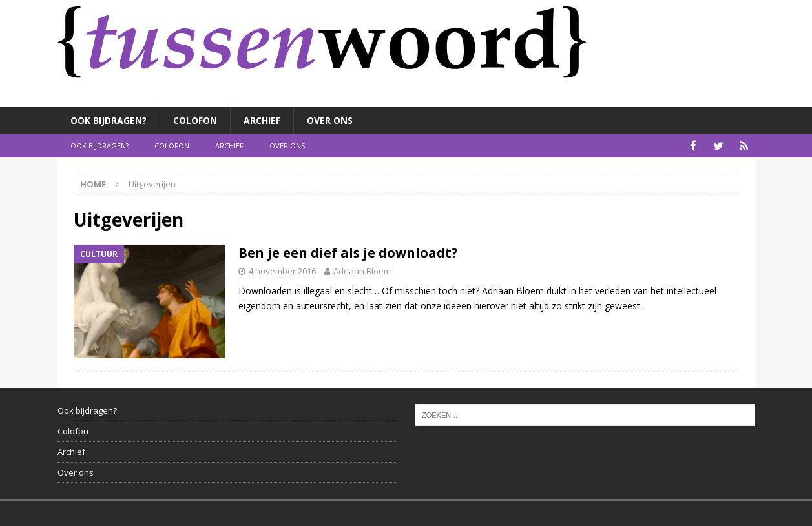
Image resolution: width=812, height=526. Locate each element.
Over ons (330, 120)
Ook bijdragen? (109, 120)
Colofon (195, 120)
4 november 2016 (282, 270)
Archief (262, 120)
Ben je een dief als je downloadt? (348, 252)
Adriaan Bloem (362, 270)
